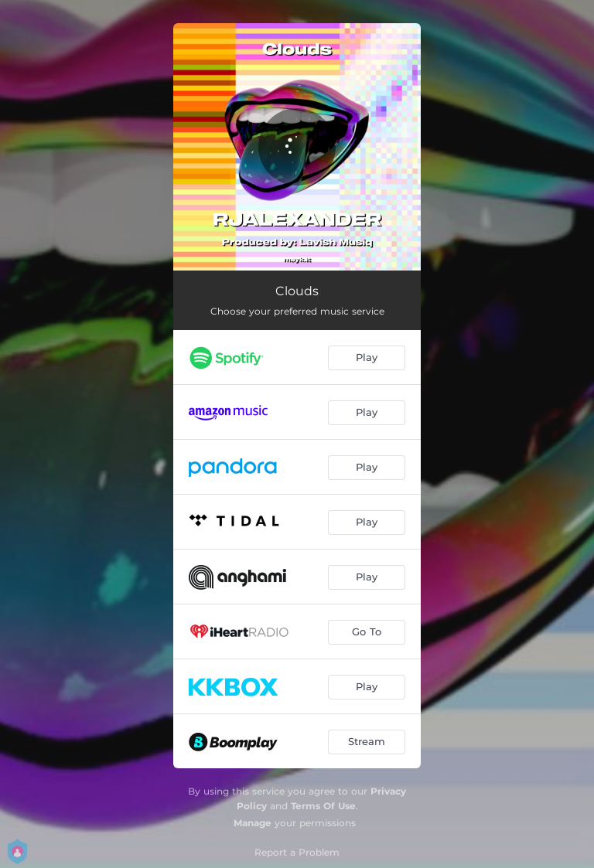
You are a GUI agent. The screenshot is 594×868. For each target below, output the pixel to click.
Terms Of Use (323, 806)
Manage (253, 823)
